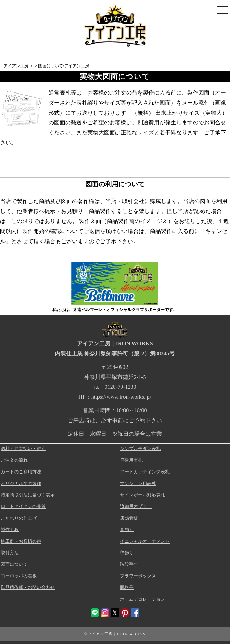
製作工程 (10, 530)
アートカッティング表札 (145, 472)
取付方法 (10, 553)
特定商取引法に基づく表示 (28, 495)
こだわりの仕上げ (19, 518)
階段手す (129, 564)
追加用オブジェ (136, 506)
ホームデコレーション (143, 599)
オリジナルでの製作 (21, 483)
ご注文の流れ (14, 460)
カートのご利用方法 (21, 472)
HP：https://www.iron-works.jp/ (115, 397)
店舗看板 (129, 518)
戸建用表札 (131, 460)
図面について (14, 564)
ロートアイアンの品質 (23, 506)
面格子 (127, 587)
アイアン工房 (16, 66)
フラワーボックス (138, 576)
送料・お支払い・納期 (23, 448)
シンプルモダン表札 (140, 448)
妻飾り (127, 530)
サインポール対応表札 (143, 495)
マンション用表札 (138, 483)
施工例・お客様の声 (21, 541)
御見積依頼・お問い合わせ (28, 587)
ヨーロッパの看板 (19, 576)
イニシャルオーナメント (145, 541)
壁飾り (127, 553)
